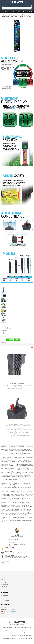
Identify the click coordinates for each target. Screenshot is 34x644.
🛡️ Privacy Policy (4, 584)
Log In (17, 6)
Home (2, 11)
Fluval (7, 330)
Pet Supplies (12, 11)
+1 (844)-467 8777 (8, 563)
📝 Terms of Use (4, 586)
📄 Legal (3, 589)
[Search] (17, 8)
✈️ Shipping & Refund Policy (7, 582)
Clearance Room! (6, 525)
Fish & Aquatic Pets (19, 11)
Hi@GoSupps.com (6, 600)
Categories (7, 11)
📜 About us (3, 580)
